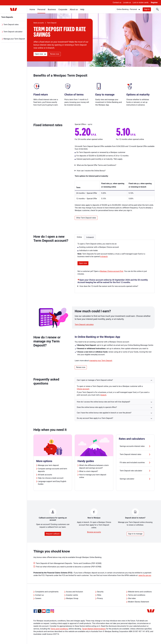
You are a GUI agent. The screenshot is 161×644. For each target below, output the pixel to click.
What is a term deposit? (88, 471)
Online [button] (79, 237)
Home (32, 9)
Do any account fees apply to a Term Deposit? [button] (95, 418)
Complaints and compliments (47, 592)
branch (104, 395)
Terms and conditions (137, 595)
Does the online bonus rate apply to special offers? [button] (97, 407)
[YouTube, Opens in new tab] (44, 611)
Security (100, 592)
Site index (132, 598)
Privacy (100, 598)
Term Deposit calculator (13, 32)
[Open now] (40, 54)
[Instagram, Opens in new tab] (52, 612)
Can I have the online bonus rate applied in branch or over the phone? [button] (104, 413)
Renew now (55, 54)
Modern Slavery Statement (139, 602)
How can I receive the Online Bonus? (91, 171)
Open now (83, 263)
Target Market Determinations (94, 629)
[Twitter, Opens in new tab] (40, 611)
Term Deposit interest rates (135, 454)
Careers (38, 598)
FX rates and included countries (135, 463)
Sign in (147, 9)
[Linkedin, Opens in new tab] (48, 611)
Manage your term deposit (48, 465)
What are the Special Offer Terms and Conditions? (96, 165)
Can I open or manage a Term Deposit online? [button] (95, 380)
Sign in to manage (135, 534)
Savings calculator (135, 479)
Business (52, 9)
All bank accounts (45, 475)
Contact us (117, 3)
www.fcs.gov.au (145, 575)
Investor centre (72, 595)
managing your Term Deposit (101, 361)
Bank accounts (39, 23)
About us (74, 9)
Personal (41, 9)
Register (154, 3)
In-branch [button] (90, 237)
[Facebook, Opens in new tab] (35, 611)
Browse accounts (94, 532)
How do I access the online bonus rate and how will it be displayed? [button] (103, 402)
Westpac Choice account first (112, 271)
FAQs (99, 595)
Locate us (127, 3)
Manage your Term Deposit (14, 39)
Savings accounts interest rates (135, 446)
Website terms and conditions (140, 592)
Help (82, 9)
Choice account (83, 389)
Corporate (63, 9)
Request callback (53, 534)
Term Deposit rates (11, 25)
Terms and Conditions (59, 629)
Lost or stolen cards (141, 3)
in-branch (104, 257)
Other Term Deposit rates (86, 218)
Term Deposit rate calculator (135, 471)
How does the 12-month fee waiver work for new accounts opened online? (109, 286)
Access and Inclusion (75, 592)
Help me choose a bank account (51, 478)
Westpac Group (72, 598)
